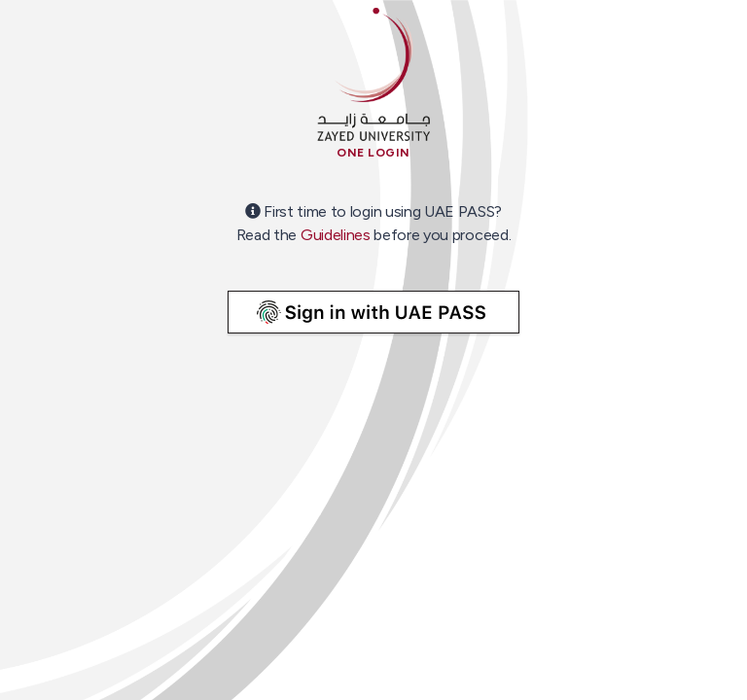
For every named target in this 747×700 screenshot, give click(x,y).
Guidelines (336, 235)
